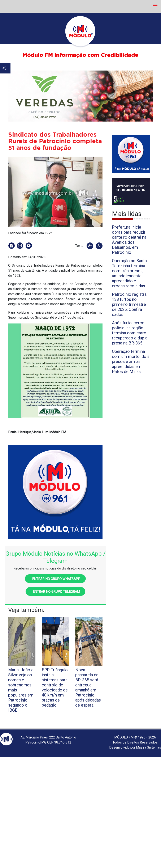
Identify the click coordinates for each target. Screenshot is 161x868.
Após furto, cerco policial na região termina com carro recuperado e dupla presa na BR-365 (130, 333)
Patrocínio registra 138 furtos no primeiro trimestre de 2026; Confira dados (129, 304)
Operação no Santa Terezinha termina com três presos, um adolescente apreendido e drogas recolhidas (129, 273)
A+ (90, 246)
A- (99, 246)
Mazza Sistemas (149, 747)
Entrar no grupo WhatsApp (55, 579)
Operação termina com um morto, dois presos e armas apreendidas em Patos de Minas (131, 361)
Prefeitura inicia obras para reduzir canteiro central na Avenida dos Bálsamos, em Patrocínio (129, 240)
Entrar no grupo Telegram (55, 592)
